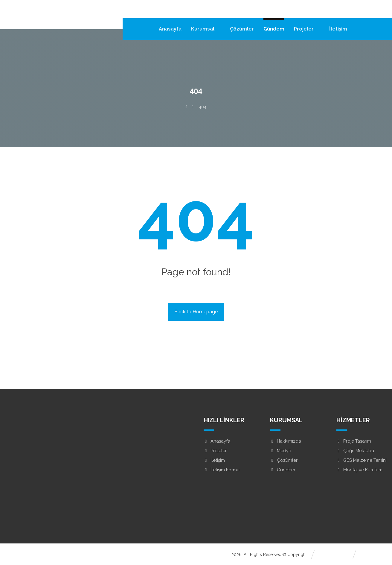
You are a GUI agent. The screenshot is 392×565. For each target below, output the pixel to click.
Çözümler (284, 460)
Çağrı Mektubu (355, 451)
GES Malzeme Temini (362, 460)
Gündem (283, 470)
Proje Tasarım (354, 441)
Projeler (215, 451)
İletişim (214, 460)
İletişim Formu (222, 470)
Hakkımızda (286, 441)
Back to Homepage (196, 312)
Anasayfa (217, 441)
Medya (281, 451)
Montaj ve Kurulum (359, 470)
